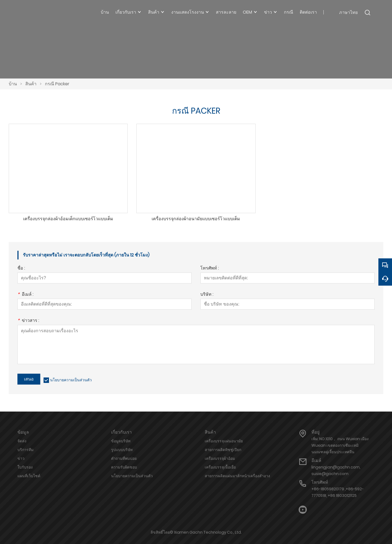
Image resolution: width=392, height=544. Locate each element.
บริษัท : (207, 295)
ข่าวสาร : (28, 321)
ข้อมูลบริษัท (121, 441)
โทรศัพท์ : (210, 269)
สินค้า (31, 84)
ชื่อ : (21, 269)
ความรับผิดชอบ (124, 467)
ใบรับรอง (25, 467)
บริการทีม (25, 450)
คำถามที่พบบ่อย (124, 458)
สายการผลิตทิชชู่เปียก (223, 450)
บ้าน (13, 84)
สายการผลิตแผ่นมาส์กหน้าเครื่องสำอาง (237, 476)
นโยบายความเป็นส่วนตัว (71, 380)
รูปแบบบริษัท (122, 450)
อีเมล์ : (25, 295)
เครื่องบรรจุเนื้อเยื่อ (220, 467)
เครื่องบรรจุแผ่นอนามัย (224, 441)
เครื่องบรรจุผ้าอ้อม (220, 458)
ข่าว (21, 458)
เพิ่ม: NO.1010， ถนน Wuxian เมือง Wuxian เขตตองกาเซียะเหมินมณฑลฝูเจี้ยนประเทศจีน (340, 445)
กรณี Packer (57, 84)
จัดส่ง (22, 441)
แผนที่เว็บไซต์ (29, 476)
